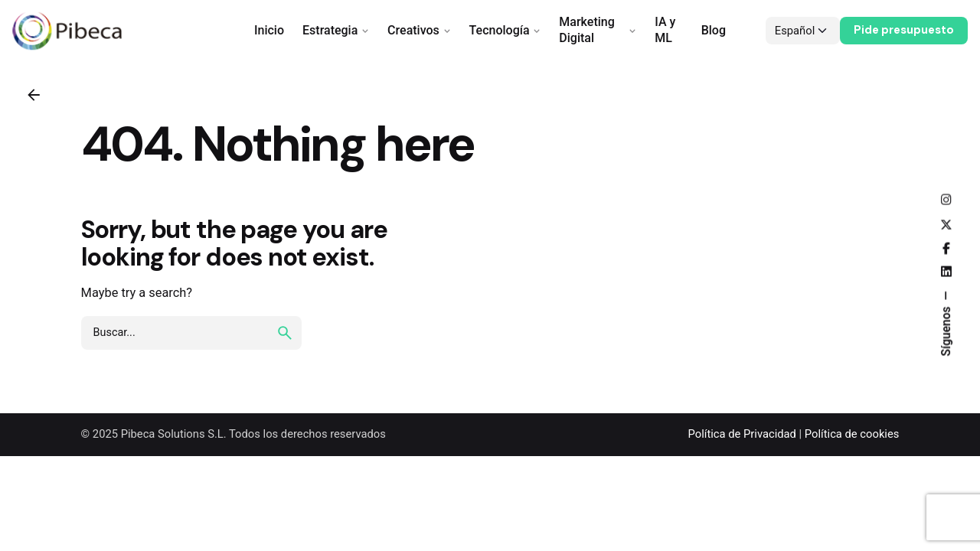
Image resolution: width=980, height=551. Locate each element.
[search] (285, 333)
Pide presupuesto (904, 30)
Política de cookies (852, 434)
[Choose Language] (803, 31)
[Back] (34, 95)
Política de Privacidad (742, 434)
